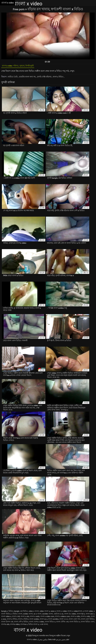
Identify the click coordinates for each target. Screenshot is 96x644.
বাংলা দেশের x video (37, 623)
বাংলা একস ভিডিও (88, 620)
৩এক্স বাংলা (44, 625)
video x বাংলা (34, 612)
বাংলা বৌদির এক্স (62, 623)
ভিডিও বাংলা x (33, 625)
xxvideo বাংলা (47, 615)
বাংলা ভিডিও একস (88, 623)
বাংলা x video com (47, 618)
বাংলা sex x (90, 615)
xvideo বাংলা (28, 615)
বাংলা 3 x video (70, 615)
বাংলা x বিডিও (63, 78)
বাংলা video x (6, 618)
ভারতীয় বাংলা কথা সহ (29, 78)
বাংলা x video (32, 641)
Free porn (19, 9)
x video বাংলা (66, 612)
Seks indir (52, 641)
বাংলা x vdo (25, 618)
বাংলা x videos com (62, 618)
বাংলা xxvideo (53, 620)
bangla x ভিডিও (7, 612)
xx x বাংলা (37, 615)
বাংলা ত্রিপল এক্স (7, 623)
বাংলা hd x (81, 615)
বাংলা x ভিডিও (23, 620)
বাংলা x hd (16, 618)
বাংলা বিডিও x (50, 623)
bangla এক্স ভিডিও (21, 612)
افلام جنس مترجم (63, 641)
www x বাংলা (56, 612)
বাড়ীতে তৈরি (13, 78)
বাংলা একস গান (74, 620)
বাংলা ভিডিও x (75, 623)
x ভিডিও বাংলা (17, 615)
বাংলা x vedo (35, 618)
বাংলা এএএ (64, 620)
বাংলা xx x (43, 620)
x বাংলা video (88, 612)
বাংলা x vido (85, 618)
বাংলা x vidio (75, 618)
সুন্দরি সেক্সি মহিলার (48, 78)
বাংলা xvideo (34, 620)
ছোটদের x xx (59, 615)
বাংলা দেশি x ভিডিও (21, 623)
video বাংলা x (45, 612)
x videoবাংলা (77, 612)
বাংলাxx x (24, 625)
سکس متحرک (42, 641)
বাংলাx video (15, 625)
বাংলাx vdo (5, 625)
